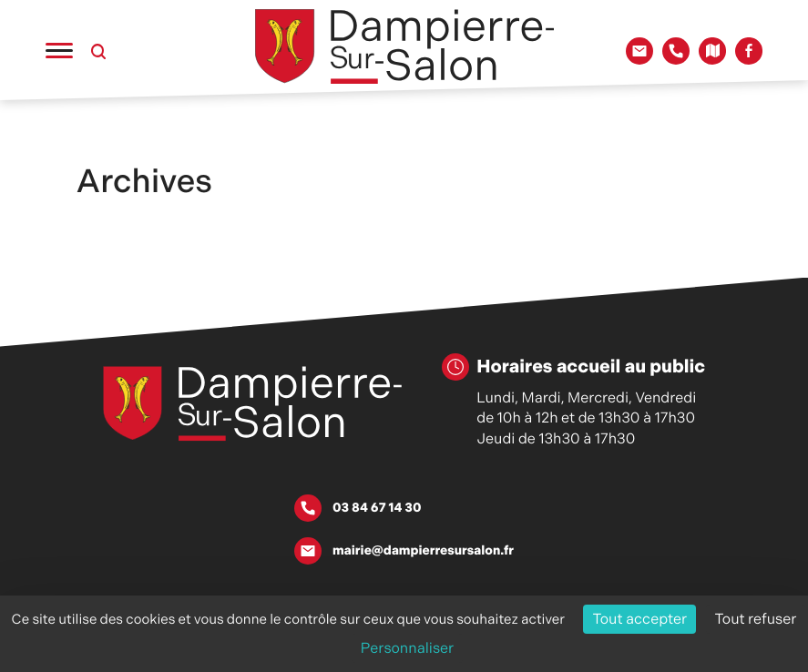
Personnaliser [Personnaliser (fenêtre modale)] (408, 648)
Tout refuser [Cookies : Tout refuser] (756, 619)
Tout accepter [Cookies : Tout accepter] (639, 619)
